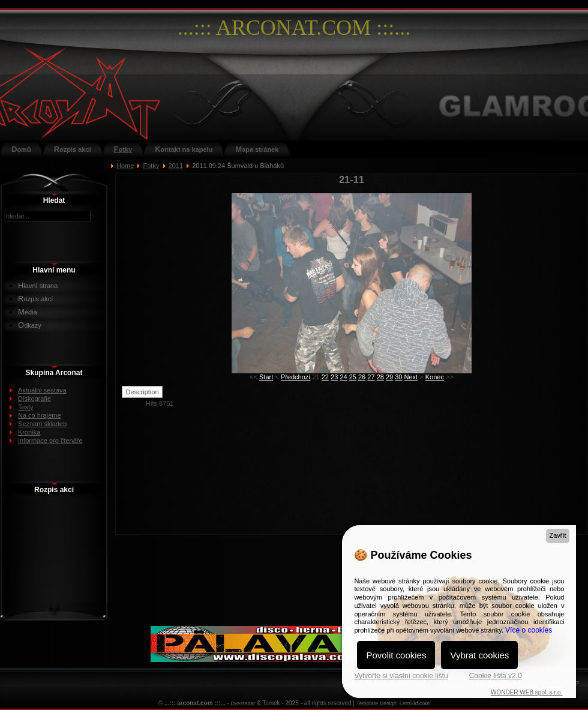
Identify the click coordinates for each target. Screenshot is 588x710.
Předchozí (296, 377)
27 (371, 377)
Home (125, 166)
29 (389, 377)
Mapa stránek (257, 149)
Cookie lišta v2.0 (496, 676)
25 (353, 377)
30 (398, 377)
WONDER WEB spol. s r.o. (526, 692)
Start (266, 377)
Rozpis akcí (73, 149)
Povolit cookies (396, 655)
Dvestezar (243, 703)
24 (343, 377)
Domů (21, 149)
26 (362, 377)
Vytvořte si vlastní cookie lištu (401, 676)
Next (411, 377)
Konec (435, 377)
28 (380, 377)
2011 (176, 166)
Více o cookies (529, 630)
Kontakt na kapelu (184, 149)
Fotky (123, 149)
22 (325, 377)
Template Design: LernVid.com (393, 703)
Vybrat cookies (479, 655)
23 (334, 377)
